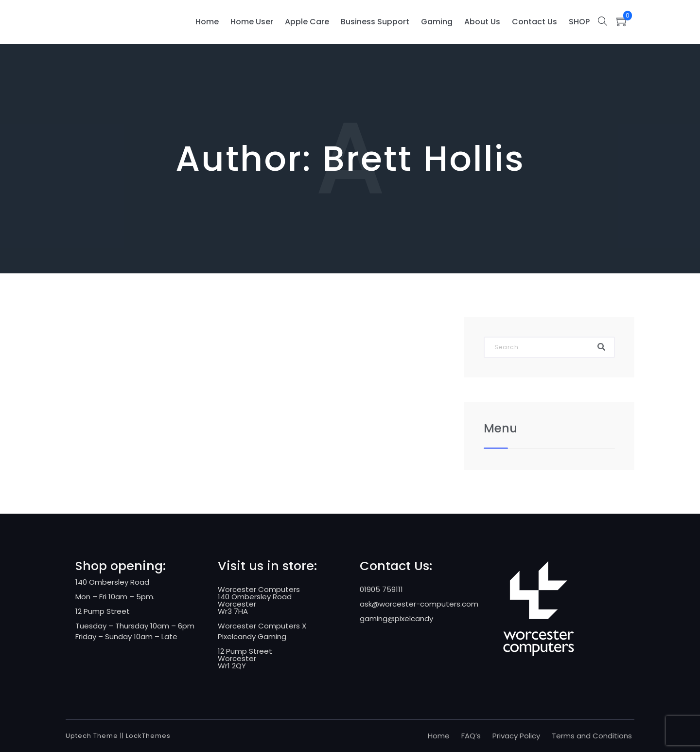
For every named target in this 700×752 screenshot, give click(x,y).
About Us (482, 22)
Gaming (437, 22)
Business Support (375, 22)
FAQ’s (471, 736)
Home (207, 22)
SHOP (579, 22)
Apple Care (307, 22)
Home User (252, 22)
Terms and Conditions (592, 736)
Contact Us (534, 22)
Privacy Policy (516, 736)
